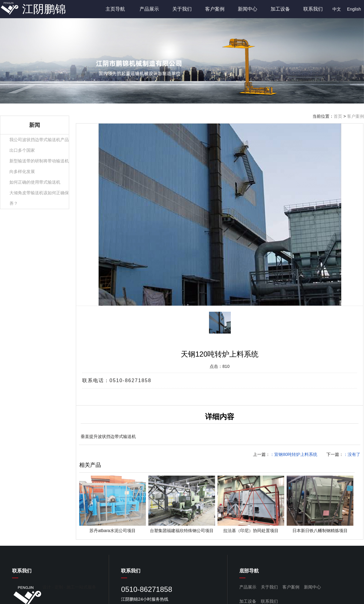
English (354, 9)
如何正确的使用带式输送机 (35, 182)
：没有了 (352, 454)
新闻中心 (248, 9)
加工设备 (280, 9)
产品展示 (149, 9)
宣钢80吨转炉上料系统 (296, 454)
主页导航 (115, 9)
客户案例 (215, 9)
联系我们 (313, 9)
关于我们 (182, 9)
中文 (337, 9)
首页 (338, 116)
